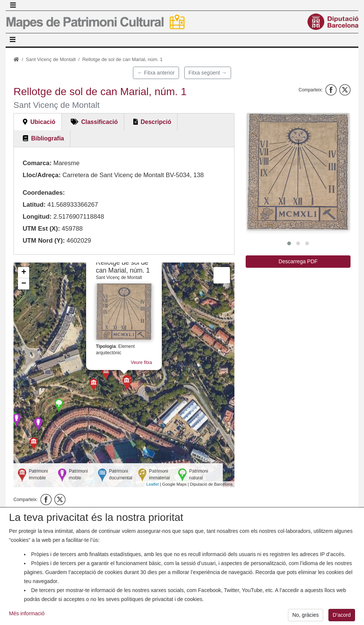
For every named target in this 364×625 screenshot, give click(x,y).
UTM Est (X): (41, 229)
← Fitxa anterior (156, 73)
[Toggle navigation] (13, 5)
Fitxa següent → (207, 73)
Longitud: (37, 217)
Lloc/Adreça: (42, 175)
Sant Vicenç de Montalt (51, 59)
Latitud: (34, 205)
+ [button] (24, 273)
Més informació (27, 618)
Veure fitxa (141, 362)
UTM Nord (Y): (44, 241)
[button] (298, 172)
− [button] (24, 284)
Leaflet (153, 484)
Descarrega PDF (298, 261)
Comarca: (37, 163)
